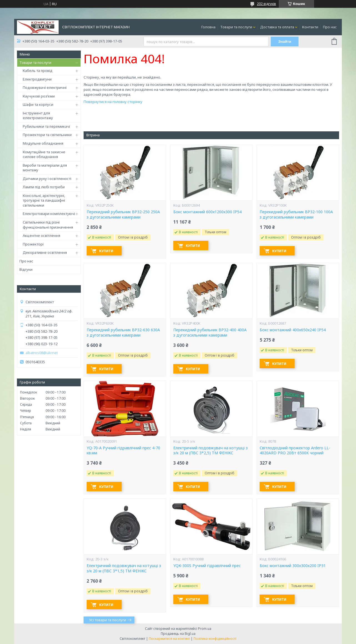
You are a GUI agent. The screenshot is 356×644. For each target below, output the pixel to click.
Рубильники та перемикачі (46, 126)
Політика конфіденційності (215, 639)
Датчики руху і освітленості (47, 179)
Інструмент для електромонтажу (38, 116)
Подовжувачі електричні (45, 87)
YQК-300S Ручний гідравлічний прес (207, 566)
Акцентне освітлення (42, 235)
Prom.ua (205, 629)
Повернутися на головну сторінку (113, 102)
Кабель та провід (38, 71)
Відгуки (26, 269)
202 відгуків (266, 4)
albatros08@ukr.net (42, 353)
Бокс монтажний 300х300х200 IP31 (293, 566)
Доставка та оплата (277, 27)
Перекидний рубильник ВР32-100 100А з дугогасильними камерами (296, 215)
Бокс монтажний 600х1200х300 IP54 (207, 212)
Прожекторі (33, 244)
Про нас (330, 27)
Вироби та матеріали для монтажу (45, 168)
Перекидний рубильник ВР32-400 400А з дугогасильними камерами (210, 333)
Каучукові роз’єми (39, 96)
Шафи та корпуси (38, 104)
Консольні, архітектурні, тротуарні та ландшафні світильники (44, 200)
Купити (106, 251)
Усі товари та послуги (108, 620)
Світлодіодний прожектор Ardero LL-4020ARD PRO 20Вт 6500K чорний (295, 451)
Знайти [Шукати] (285, 42)
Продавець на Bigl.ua (178, 634)
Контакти (310, 27)
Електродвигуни (37, 79)
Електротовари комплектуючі (49, 214)
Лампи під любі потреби (44, 187)
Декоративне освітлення (45, 252)
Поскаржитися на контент (169, 639)
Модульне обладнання (43, 143)
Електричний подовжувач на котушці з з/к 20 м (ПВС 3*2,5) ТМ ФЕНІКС (210, 451)
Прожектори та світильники (47, 135)
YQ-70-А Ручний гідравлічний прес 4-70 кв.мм (123, 451)
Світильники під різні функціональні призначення (48, 225)
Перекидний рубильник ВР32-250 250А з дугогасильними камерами (123, 215)
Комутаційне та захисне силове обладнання (44, 154)
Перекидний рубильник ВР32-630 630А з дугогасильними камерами (123, 333)
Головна (208, 27)
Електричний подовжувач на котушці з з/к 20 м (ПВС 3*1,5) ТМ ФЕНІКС (124, 568)
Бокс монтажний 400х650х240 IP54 (293, 330)
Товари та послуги (236, 27)
